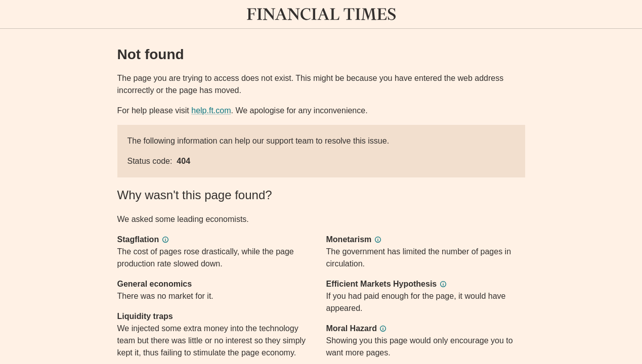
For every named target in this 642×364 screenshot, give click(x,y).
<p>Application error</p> (321, 182)
